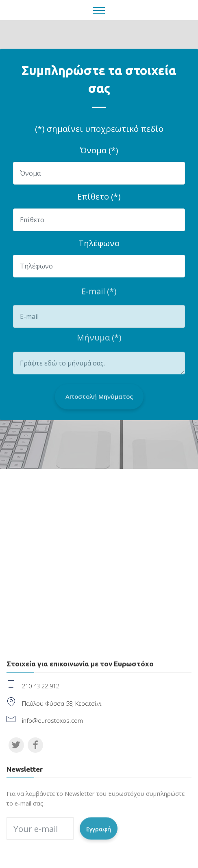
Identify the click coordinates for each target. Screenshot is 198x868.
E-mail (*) (99, 294)
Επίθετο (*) (99, 196)
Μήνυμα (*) (99, 340)
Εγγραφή (99, 835)
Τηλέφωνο (99, 243)
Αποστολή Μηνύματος (99, 404)
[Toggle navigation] (99, 10)
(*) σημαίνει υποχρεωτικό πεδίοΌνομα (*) (99, 139)
